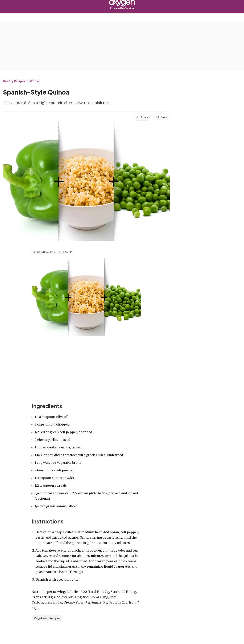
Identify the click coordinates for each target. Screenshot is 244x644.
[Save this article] (161, 117)
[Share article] (142, 117)
